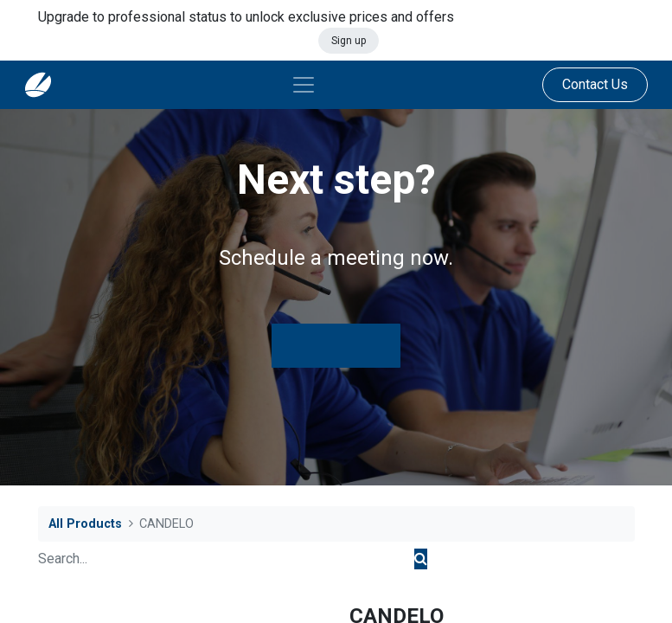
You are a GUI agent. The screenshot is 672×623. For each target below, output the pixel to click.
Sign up (349, 41)
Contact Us (595, 84)
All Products (85, 524)
